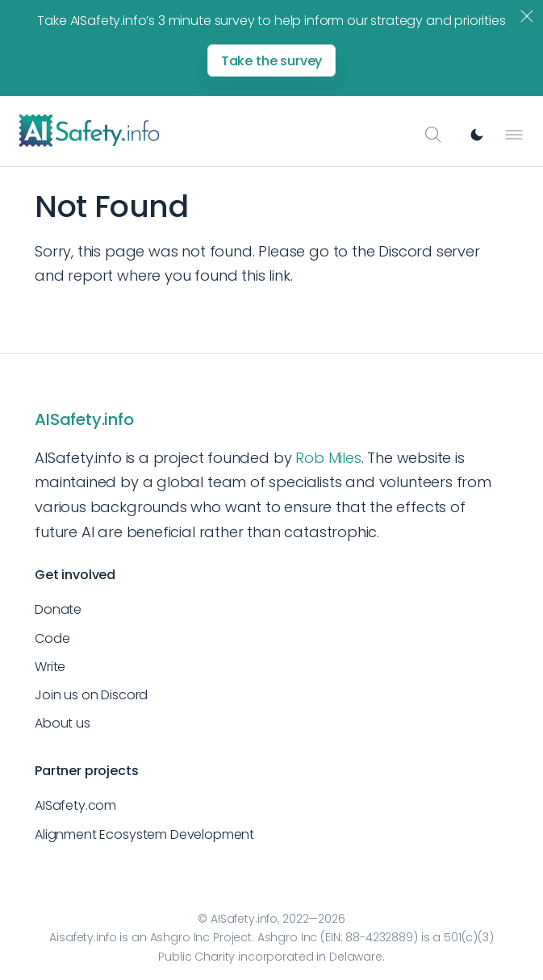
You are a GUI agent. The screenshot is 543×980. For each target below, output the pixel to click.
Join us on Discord (91, 695)
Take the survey (272, 61)
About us (63, 723)
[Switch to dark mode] (477, 135)
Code (52, 638)
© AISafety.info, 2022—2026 (271, 919)
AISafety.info (84, 419)
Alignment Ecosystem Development (144, 834)
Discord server (429, 251)
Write (50, 667)
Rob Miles (328, 458)
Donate (58, 609)
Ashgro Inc (180, 937)
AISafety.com (75, 805)
